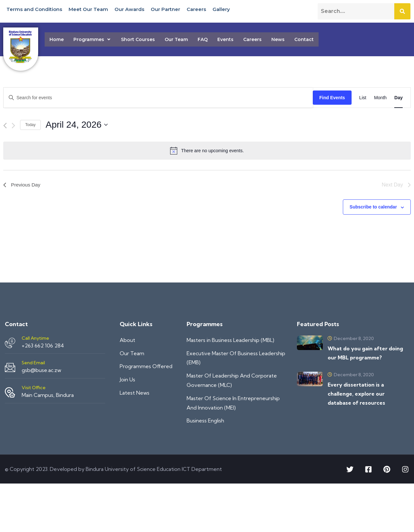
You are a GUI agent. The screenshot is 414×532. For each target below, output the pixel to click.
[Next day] (13, 126)
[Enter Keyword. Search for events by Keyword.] (158, 98)
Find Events (332, 98)
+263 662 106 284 (43, 346)
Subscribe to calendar (373, 207)
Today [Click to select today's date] (30, 125)
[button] (92, 39)
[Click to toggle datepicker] (77, 125)
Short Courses (138, 39)
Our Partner (165, 9)
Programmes (92, 39)
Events (225, 39)
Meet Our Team (88, 9)
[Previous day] (5, 126)
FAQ (203, 39)
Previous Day (22, 185)
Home (57, 39)
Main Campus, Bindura (48, 395)
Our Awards (129, 9)
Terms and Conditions (34, 9)
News (278, 39)
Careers (196, 9)
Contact (304, 39)
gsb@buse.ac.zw (41, 370)
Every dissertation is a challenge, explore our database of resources (356, 394)
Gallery (221, 9)
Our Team (176, 39)
